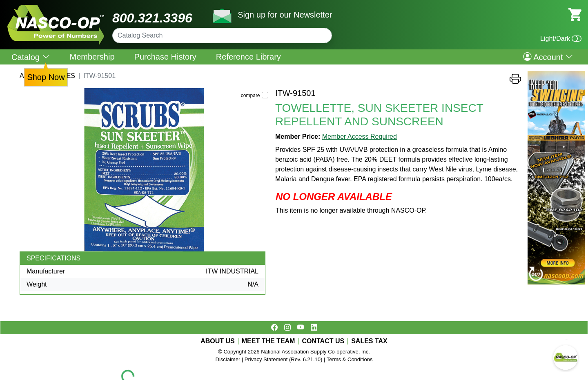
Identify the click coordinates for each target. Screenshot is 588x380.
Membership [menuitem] (92, 57)
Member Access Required (360, 137)
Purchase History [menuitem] (165, 57)
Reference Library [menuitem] (248, 57)
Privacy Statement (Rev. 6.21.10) (284, 359)
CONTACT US (323, 341)
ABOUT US (218, 341)
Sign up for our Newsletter (285, 15)
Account (548, 57)
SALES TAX (369, 341)
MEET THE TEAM (268, 341)
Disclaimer (228, 359)
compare (251, 96)
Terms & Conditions (350, 359)
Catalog (31, 57)
